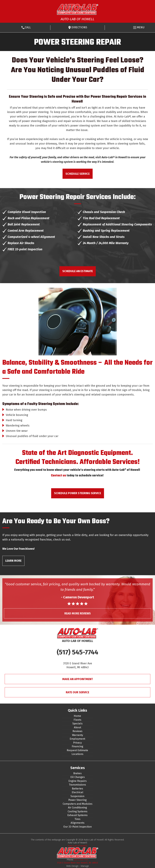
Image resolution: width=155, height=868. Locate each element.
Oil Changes (77, 777)
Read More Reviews (78, 613)
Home (77, 716)
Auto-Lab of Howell (77, 846)
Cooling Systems (77, 811)
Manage (85, 866)
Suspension (77, 796)
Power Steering (77, 800)
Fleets (77, 720)
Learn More (13, 561)
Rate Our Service (77, 692)
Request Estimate (77, 750)
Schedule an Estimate (78, 271)
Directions (79, 27)
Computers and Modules (77, 804)
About (77, 727)
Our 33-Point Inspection (77, 827)
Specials (77, 723)
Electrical (77, 792)
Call (28, 27)
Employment (77, 739)
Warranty (77, 735)
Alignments (77, 823)
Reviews (77, 731)
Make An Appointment (77, 679)
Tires (77, 819)
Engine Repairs (77, 781)
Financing (77, 746)
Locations (77, 754)
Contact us (58, 476)
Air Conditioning (77, 807)
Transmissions (77, 785)
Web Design (72, 866)
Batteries (77, 788)
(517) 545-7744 (77, 652)
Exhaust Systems (77, 815)
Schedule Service (78, 174)
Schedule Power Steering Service (78, 493)
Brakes (77, 773)
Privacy (77, 743)
